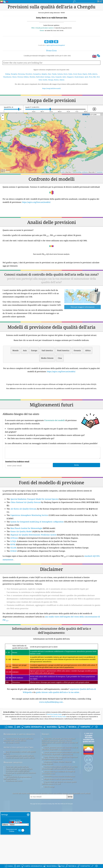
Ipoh (86, 77)
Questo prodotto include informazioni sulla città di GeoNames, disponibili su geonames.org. (60, 809)
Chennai (20, 77)
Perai (91, 77)
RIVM (13, 573)
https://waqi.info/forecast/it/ (51, 88)
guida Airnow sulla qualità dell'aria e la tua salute (58, 720)
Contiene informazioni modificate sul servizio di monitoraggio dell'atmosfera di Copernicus (60, 824)
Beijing (8, 74)
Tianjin (54, 74)
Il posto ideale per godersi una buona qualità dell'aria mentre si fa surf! (59, 839)
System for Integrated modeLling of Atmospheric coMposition (37, 550)
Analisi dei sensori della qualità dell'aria (20, 814)
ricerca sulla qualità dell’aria (18, 803)
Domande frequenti (13, 818)
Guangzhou (37, 74)
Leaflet (62, 172)
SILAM (13, 576)
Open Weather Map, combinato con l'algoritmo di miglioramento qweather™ (60, 814)
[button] (52, 141)
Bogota (85, 74)
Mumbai (32, 77)
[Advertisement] (52, 409)
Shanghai (14, 74)
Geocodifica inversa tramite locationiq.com (60, 832)
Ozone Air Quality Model (21, 559)
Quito (64, 77)
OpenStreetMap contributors (80, 172)
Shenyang (21, 74)
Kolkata (26, 77)
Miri (95, 77)
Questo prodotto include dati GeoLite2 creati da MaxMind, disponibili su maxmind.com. (60, 805)
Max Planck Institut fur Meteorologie (26, 556)
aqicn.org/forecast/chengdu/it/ (56, 45)
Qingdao (44, 74)
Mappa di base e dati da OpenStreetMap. (58, 835)
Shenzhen (29, 74)
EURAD (13, 579)
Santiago (47, 77)
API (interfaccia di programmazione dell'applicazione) (18, 834)
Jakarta (95, 74)
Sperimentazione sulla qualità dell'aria (20, 812)
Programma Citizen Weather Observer (58, 818)
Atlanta (62, 80)
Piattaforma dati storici (14, 837)
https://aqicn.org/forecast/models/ (36, 202)
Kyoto (66, 74)
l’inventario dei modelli (55, 448)
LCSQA (13, 569)
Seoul (75, 74)
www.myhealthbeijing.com (51, 730)
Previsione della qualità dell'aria (17, 827)
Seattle (45, 80)
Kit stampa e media (13, 799)
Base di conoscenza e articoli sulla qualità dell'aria (20, 809)
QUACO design (49, 843)
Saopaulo (59, 77)
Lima (53, 77)
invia (70, 853)
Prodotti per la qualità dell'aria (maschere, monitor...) (20, 830)
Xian (49, 74)
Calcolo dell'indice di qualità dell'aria (19, 825)
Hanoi (14, 77)
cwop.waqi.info (48, 820)
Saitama (60, 74)
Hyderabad (40, 77)
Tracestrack (99, 172)
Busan (80, 74)
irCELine (14, 566)
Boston (56, 80)
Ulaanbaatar (7, 77)
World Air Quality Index (54, 770)
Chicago (51, 80)
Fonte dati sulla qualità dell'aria (17, 823)
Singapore (70, 77)
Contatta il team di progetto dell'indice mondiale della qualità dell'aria (18, 796)
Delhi (90, 74)
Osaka (70, 74)
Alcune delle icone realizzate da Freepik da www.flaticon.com (58, 829)
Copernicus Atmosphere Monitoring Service (29, 543)
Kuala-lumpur (79, 77)
